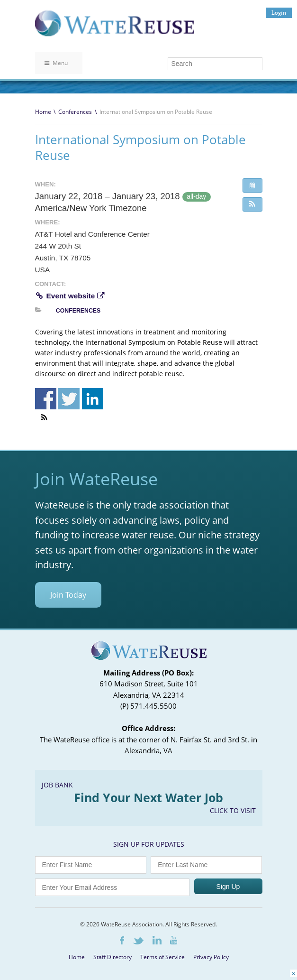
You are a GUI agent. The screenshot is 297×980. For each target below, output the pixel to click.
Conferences (75, 112)
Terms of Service (162, 957)
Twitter (138, 941)
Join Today (68, 595)
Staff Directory (112, 957)
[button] (252, 204)
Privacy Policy (211, 957)
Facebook (122, 940)
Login (279, 13)
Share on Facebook (46, 399)
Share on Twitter (69, 399)
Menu (56, 63)
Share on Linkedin (93, 399)
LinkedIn (157, 940)
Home (43, 112)
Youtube (174, 940)
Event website (70, 296)
